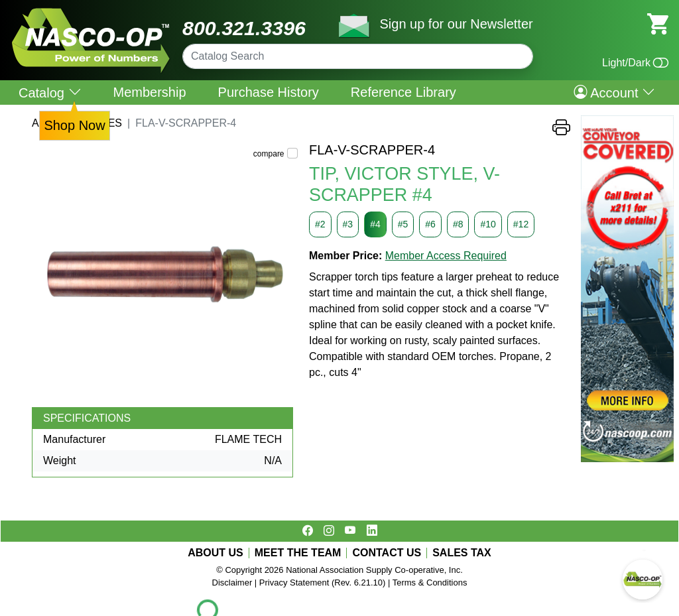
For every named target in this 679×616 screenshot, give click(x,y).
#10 (488, 224)
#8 (458, 224)
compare (269, 154)
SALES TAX (462, 553)
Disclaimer (232, 583)
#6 (430, 224)
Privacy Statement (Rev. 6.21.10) (323, 583)
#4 (375, 224)
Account (614, 92)
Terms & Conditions (430, 583)
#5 (403, 224)
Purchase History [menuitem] (269, 92)
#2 (320, 224)
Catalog (50, 92)
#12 (521, 224)
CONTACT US (387, 553)
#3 (348, 224)
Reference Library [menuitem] (403, 92)
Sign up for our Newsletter (456, 24)
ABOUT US (216, 553)
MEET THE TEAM (298, 553)
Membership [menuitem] (150, 92)
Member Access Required (446, 256)
